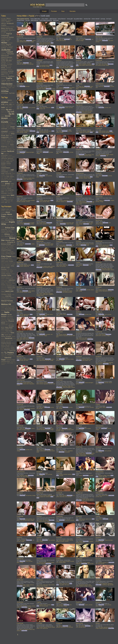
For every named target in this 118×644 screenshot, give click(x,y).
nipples (8, 175)
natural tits (8, 174)
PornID (9, 66)
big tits (12, 114)
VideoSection (7, 84)
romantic (3, 187)
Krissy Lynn (11, 288)
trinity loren (56, 20)
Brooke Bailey (10, 246)
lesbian (3, 163)
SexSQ (11, 73)
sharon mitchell (95, 19)
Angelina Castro (5, 226)
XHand (9, 88)
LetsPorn (4, 54)
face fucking (10, 140)
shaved (9, 188)
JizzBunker (6, 50)
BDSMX (12, 27)
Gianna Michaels (6, 266)
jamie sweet (20, 339)
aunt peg (103, 19)
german (12, 148)
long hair (8, 165)
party (88, 245)
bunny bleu (104, 269)
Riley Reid (9, 328)
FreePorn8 (5, 37)
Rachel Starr (5, 324)
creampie (4, 128)
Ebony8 (9, 32)
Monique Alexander (6, 310)
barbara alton (47, 244)
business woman (45, 65)
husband (9, 157)
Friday (13, 264)
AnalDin (4, 25)
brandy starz (45, 294)
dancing (45, 200)
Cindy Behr (11, 255)
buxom (41, 43)
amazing (64, 291)
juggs (5, 160)
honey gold (70, 19)
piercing (9, 180)
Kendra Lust (11, 286)
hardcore (11, 151)
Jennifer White (6, 275)
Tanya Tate (4, 355)
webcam (8, 201)
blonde (8, 116)
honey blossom (62, 19)
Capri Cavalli (5, 247)
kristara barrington (30, 152)
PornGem (9, 64)
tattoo (8, 195)
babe (3, 108)
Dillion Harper (5, 261)
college (3, 125)
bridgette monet (40, 296)
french (9, 147)
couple (7, 127)
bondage (11, 118)
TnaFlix (9, 78)
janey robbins (45, 19)
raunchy (51, 44)
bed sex (80, 131)
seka (57, 408)
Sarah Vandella (6, 336)
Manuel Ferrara (7, 301)
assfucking (9, 106)
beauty (3, 110)
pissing (14, 180)
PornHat (4, 66)
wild (9, 202)
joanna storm (89, 65)
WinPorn (4, 87)
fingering (4, 147)
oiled (2, 177)
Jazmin (13, 274)
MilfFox (11, 59)
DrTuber (4, 32)
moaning (11, 172)
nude (11, 175)
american (11, 102)
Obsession (4, 319)
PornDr (3, 64)
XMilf (13, 88)
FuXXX (11, 37)
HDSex (4, 43)
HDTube (10, 43)
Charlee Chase (5, 252)
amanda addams (27, 223)
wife (6, 202)
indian (13, 157)
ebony (10, 139)
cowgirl (12, 127)
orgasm (12, 177)
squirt (11, 192)
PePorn (8, 62)
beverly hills (39, 294)
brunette (5, 122)
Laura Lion (9, 291)
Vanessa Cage (11, 360)
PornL (3, 68)
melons (8, 170)
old (5, 177)
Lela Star (3, 293)
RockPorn (4, 71)
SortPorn (11, 76)
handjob (4, 151)
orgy (2, 178)
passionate (4, 180)
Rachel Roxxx (9, 323)
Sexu (3, 75)
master (41, 109)
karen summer (102, 132)
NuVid (3, 61)
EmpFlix (3, 34)
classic (21, 41)
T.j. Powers (9, 353)
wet (12, 201)
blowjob (4, 118)
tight (11, 198)
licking (9, 163)
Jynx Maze (4, 282)
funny (3, 148)
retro (63, 89)
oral (8, 177)
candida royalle (47, 266)
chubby (8, 124)
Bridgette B (11, 242)
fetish (12, 145)
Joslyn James (5, 280)
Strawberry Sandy (9, 349)
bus (40, 65)
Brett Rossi (4, 242)
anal (3, 104)
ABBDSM (4, 20)
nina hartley (98, 65)
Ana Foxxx (5, 222)
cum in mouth (5, 130)
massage (4, 166)
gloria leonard (53, 19)
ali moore (41, 131)
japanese (10, 158)
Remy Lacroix (5, 326)
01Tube (3, 19)
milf (12, 170)
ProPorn (10, 69)
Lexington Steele (6, 294)
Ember (11, 261)
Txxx (8, 80)
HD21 (8, 41)
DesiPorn (12, 30)
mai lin (25, 179)
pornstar (5, 181)
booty (3, 120)
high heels (7, 154)
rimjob (12, 185)
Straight (44, 11)
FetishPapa (5, 36)
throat (8, 198)
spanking (7, 192)
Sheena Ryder (5, 346)
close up (13, 124)
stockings (4, 193)
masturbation (6, 168)
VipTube (3, 86)
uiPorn (3, 82)
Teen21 (3, 79)
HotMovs (11, 46)
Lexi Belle (9, 293)
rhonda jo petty (68, 89)
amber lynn (101, 86)
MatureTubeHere (7, 57)
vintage (3, 201)
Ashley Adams (5, 233)
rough (8, 187)
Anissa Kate (10, 228)
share (48, 202)
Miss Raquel (8, 308)
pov (10, 181)
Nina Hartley (10, 318)
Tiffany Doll (4, 356)
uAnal (12, 80)
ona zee (28, 20)
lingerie (3, 165)
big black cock (107, 627)
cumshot (4, 132)
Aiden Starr (8, 211)
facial (9, 142)
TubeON (4, 80)
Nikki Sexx (4, 318)
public (3, 184)
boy (23, 629)
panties (11, 178)
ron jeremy (86, 156)
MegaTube (5, 59)
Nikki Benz (10, 317)
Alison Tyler (5, 218)
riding (8, 185)
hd (2, 153)
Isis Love (10, 269)
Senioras (11, 71)
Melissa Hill (6, 304)
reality (12, 184)
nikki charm (29, 179)
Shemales (73, 11)
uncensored (10, 199)
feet (8, 143)
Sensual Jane (10, 340)
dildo (11, 136)
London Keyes (5, 298)
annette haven (21, 20)
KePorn (3, 52)
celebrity (84, 359)
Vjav (14, 86)
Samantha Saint (5, 333)
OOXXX (4, 62)
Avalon (7, 238)
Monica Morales (9, 309)
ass (10, 104)
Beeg (3, 28)
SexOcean (5, 73)
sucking (3, 195)
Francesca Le (8, 264)
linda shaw (62, 497)
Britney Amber (6, 244)
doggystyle (5, 137)
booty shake (8, 120)
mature (3, 170)
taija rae (41, 316)
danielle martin (82, 453)
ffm (50, 108)
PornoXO (4, 69)
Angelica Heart (10, 224)
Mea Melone (12, 302)
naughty (3, 175)
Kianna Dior (4, 288)
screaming (4, 188)
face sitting (4, 142)
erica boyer (69, 223)
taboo (77, 89)
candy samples (62, 223)
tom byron (109, 19)
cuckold (10, 129)
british (13, 120)
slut (6, 190)
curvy (6, 134)
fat (6, 143)
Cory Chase (6, 256)
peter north (64, 430)
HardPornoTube (6, 39)
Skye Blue (7, 348)
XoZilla (3, 89)
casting (11, 122)
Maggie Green (7, 299)
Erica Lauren (9, 263)
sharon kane (27, 42)
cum (14, 128)
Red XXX (11, 324)
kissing (12, 160)
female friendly (43, 223)
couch (108, 131)
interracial (4, 158)
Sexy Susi (8, 341)
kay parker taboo (78, 19)
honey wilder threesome (46, 20)
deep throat (45, 628)
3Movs (9, 19)
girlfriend (3, 149)
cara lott (45, 43)
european (4, 140)
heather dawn (31, 178)
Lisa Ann (8, 296)
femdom (8, 145)
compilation (8, 125)
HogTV (9, 45)
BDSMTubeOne (5, 27)
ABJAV (3, 22)
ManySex (10, 54)
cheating (3, 124)
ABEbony (10, 20)
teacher (26, 292)
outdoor (6, 178)
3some (9, 100)
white (3, 202)
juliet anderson (35, 20)
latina (8, 161)
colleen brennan (102, 131)
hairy (14, 149)
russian (12, 187)
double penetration (103, 628)
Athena (7, 234)
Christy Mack (4, 255)
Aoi (9, 229)
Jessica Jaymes (5, 277)
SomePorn (4, 76)
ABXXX (4, 23)
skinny (3, 190)
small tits (11, 190)
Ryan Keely (9, 331)
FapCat (9, 34)
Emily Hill (3, 263)
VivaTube (9, 86)
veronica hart (87, 19)
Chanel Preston (6, 250)
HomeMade (4, 46)
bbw (7, 108)
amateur (5, 102)
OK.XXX (9, 61)
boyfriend (111, 363)
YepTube (12, 93)
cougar (3, 127)
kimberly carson (90, 454)
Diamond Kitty (9, 260)
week (48, 16)
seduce (58, 132)
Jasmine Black (5, 271)
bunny (100, 269)
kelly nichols (42, 360)
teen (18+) (66, 246)
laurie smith (85, 500)
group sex (9, 149)
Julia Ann (12, 280)
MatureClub (5, 56)
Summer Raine (5, 351)
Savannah (9, 338)
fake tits (13, 142)
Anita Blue (4, 229)
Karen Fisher (8, 283)
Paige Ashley (11, 319)
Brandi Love (10, 240)
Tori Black (10, 356)
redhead (4, 185)
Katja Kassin (9, 285)
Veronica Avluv (6, 361)
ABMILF (8, 22)
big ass (9, 110)
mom (3, 173)
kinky (8, 160)
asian (7, 104)
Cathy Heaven (10, 248)
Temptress (10, 354)
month (43, 16)
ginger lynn (81, 86)
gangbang (7, 148)
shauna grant (83, 455)
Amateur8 (10, 23)
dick (7, 135)
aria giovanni (82, 585)
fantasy (3, 143)
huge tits (4, 157)
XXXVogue (5, 93)
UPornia (8, 82)
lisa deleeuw (91, 500)
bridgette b (51, 294)
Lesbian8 (9, 52)
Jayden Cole (9, 272)
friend (13, 147)
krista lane (67, 359)
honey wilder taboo (35, 19)
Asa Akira (9, 231)
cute (9, 134)
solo (3, 192)
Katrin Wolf (4, 286)
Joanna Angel (9, 278)
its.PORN (10, 48)
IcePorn (4, 48)
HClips (3, 41)
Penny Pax (4, 321)
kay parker (42, 44)
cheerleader (66, 200)
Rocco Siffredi (5, 329)
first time (58, 202)
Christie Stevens (10, 253)
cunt (2, 134)
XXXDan (5, 91)
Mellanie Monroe (5, 306)
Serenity (3, 341)
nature (14, 174)
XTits (7, 89)
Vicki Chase (10, 363)
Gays (63, 11)
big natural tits (5, 114)
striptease (10, 193)
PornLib (8, 68)
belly (60, 39)
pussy (7, 184)
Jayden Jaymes (6, 274)
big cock (11, 112)
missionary (5, 172)
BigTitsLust (9, 28)
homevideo (4, 155)
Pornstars (54, 11)
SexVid (7, 75)
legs (11, 161)
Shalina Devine (6, 343)
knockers (3, 161)
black (3, 116)
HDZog (3, 45)
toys (5, 199)
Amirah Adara (9, 220)
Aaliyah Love (5, 209)
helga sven (110, 269)
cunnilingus (11, 132)
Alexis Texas (10, 217)
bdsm (10, 108)
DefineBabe (5, 30)
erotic (24, 41)
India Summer (5, 268)
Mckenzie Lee (5, 302)
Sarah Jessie (8, 335)
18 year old (4, 100)
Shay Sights (8, 345)
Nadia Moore (5, 313)
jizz (2, 160)
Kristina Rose (4, 289)
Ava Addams (9, 236)
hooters (10, 155)
